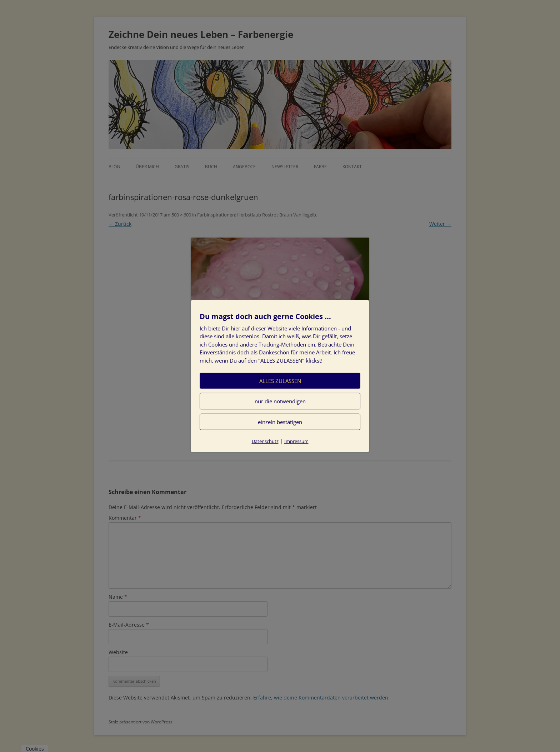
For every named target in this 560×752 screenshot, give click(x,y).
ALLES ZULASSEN (280, 381)
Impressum (296, 441)
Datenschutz (265, 441)
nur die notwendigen (280, 401)
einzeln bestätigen (280, 422)
